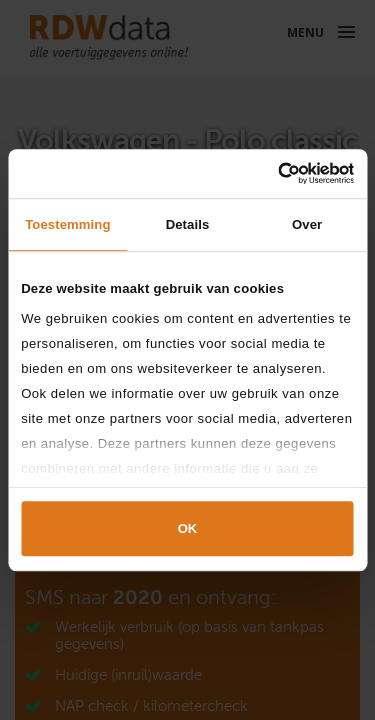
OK (188, 529)
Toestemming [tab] (67, 224)
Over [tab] (307, 224)
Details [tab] (188, 224)
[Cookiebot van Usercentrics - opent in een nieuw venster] (268, 173)
